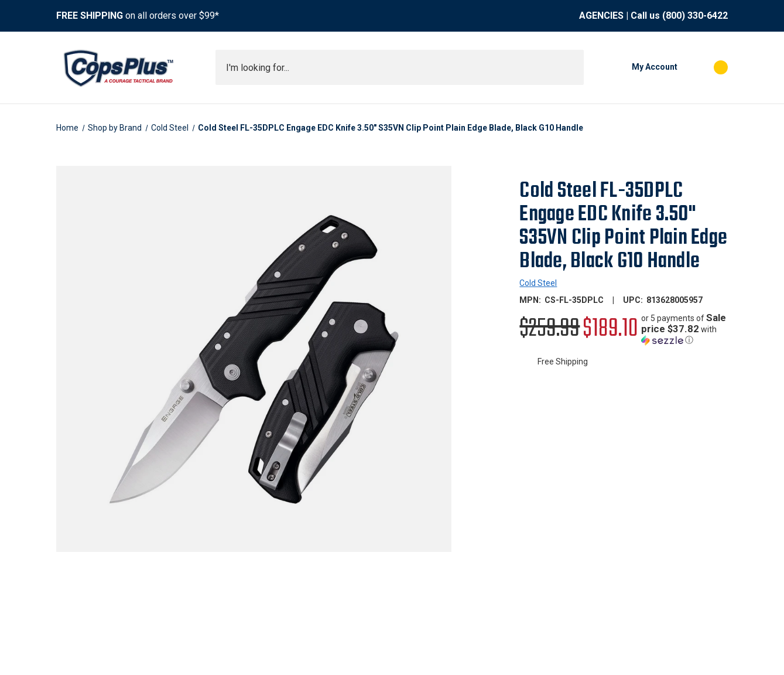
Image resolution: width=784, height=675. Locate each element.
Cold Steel (538, 283)
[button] (684, 329)
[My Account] (636, 67)
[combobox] (400, 67)
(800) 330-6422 (695, 16)
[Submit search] (571, 67)
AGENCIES (601, 16)
